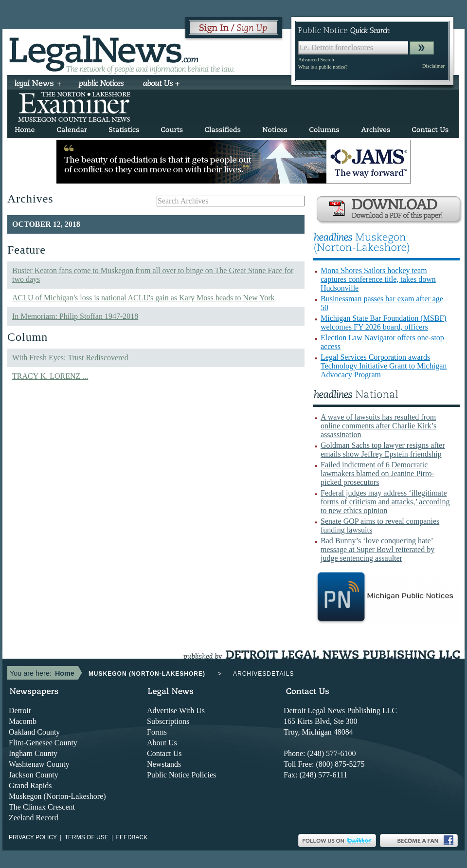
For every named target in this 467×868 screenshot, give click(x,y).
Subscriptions (168, 721)
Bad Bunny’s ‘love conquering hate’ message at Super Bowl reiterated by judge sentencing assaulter (377, 549)
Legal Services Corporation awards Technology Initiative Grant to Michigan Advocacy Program (384, 366)
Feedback (132, 837)
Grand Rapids (30, 785)
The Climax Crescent (42, 807)
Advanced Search (316, 60)
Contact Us (164, 753)
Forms (157, 732)
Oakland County (34, 732)
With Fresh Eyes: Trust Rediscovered (70, 358)
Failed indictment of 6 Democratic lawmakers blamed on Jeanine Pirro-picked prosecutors (377, 473)
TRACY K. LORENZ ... (50, 376)
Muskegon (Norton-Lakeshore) (57, 796)
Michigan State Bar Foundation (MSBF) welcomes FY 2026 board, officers (384, 323)
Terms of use (87, 837)
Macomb (23, 721)
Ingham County (33, 753)
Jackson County (34, 775)
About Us (162, 743)
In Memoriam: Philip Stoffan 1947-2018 (75, 316)
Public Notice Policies (181, 775)
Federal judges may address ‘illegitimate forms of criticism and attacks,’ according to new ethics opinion (385, 502)
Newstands (164, 764)
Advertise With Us (176, 711)
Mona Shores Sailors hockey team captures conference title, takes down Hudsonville (378, 279)
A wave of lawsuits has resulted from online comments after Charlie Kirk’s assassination (378, 426)
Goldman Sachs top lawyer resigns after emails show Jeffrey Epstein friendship (383, 450)
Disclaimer (433, 66)
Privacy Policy (33, 837)
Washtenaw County (39, 764)
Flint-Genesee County (43, 743)
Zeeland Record (34, 818)
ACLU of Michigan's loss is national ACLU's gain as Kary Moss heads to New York (144, 298)
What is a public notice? (323, 67)
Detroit (20, 711)
